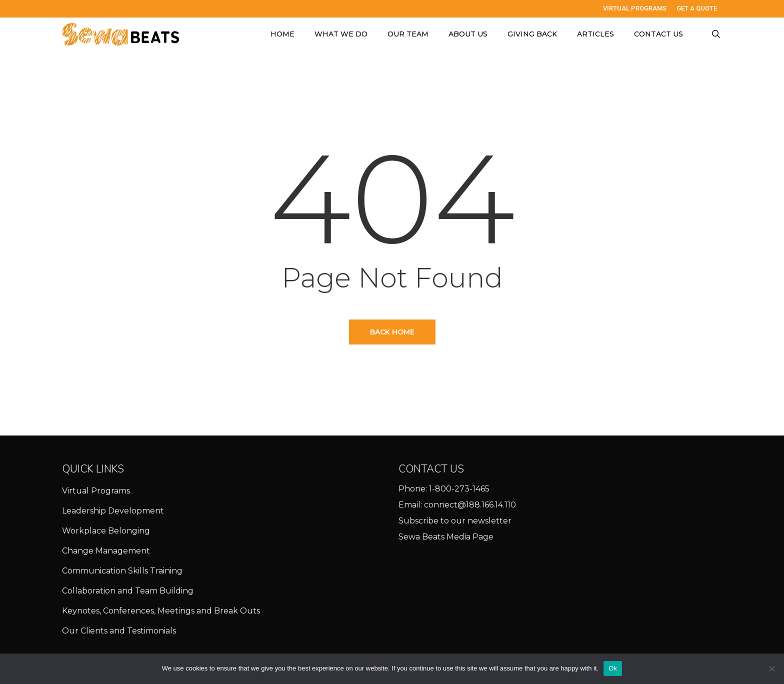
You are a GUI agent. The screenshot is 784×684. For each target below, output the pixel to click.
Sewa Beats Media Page (446, 537)
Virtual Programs (96, 491)
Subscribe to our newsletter (455, 521)
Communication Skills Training (122, 571)
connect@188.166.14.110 (470, 505)
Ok (613, 668)
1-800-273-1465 (459, 489)
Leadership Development (113, 511)
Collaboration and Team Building (128, 591)
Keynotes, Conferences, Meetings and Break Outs (161, 611)
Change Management (106, 551)
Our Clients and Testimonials (119, 631)
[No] (771, 668)
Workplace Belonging (106, 531)
